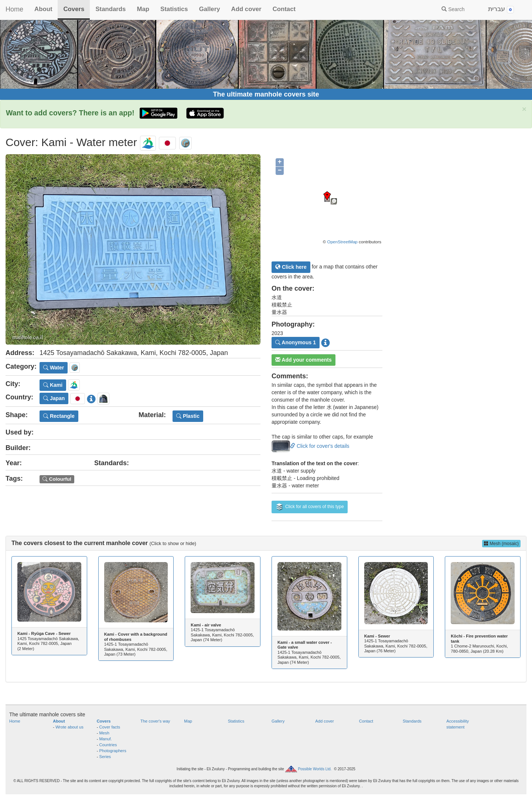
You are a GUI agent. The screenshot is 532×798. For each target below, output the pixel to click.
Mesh (104, 733)
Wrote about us (69, 727)
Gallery (210, 9)
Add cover (246, 9)
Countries (108, 745)
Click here (291, 267)
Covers (74, 9)
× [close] (524, 109)
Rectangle (59, 416)
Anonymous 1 (296, 342)
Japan (54, 398)
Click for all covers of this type (310, 507)
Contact (284, 9)
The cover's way (155, 721)
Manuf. (106, 739)
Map (143, 9)
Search (453, 9)
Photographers (113, 751)
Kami (53, 385)
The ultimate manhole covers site (266, 94)
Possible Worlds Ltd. (315, 769)
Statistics (174, 9)
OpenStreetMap (342, 242)
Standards (110, 9)
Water (54, 368)
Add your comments (303, 360)
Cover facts (110, 727)
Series (105, 757)
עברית (501, 9)
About (43, 9)
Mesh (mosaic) (501, 544)
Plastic (188, 416)
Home (14, 9)
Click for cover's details (311, 446)
